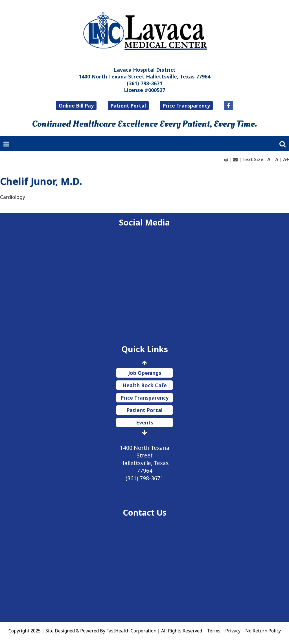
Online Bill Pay (76, 106)
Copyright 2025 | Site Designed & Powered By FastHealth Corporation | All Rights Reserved (105, 631)
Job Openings (145, 373)
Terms (214, 631)
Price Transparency (186, 106)
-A (268, 159)
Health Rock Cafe (145, 385)
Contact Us (145, 512)
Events (145, 422)
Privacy (233, 631)
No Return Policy (263, 631)
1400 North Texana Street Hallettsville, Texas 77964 (144, 76)
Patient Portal (128, 106)
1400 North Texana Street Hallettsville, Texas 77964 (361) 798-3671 (145, 463)
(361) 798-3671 (144, 83)
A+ (286, 159)
